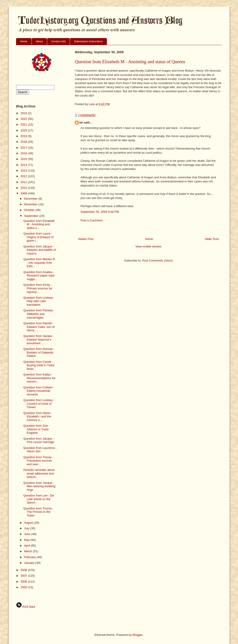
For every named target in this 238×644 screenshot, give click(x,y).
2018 (24, 142)
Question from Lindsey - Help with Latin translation (39, 301)
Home (24, 41)
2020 (24, 130)
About (39, 41)
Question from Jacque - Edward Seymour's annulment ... (39, 339)
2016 (24, 153)
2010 (24, 188)
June (28, 534)
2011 (24, 182)
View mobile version (148, 246)
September (32, 216)
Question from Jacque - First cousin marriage (39, 440)
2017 (24, 148)
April (27, 546)
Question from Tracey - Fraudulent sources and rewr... (38, 461)
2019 (24, 136)
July (27, 528)
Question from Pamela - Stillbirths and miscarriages (39, 314)
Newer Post (86, 239)
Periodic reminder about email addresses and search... (39, 473)
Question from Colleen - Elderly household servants (39, 391)
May (27, 540)
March (29, 551)
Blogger (137, 635)
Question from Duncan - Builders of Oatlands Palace (39, 352)
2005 (24, 587)
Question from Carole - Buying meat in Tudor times (39, 365)
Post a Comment (92, 220)
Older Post (212, 239)
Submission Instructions (88, 41)
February (30, 557)
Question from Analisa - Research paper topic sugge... (39, 276)
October (30, 210)
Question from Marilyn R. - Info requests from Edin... (40, 263)
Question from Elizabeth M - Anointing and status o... (39, 224)
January (30, 563)
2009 (24, 193)
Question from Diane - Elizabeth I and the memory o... (38, 416)
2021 (24, 125)
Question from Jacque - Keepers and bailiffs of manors (40, 250)
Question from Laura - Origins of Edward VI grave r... (38, 237)
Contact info (58, 41)
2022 (24, 119)
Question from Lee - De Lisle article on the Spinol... (39, 499)
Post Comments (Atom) (157, 260)
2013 (24, 171)
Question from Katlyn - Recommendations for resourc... (39, 378)
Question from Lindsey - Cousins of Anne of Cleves (39, 404)
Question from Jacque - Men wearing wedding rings (39, 486)
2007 (24, 576)
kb (81, 122)
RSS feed (26, 607)
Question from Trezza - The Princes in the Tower (38, 512)
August (29, 523)
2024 (24, 113)
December (31, 199)
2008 (24, 570)
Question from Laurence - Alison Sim (40, 450)
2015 (24, 159)
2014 (24, 165)
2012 (24, 176)
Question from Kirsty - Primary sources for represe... (38, 288)
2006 (24, 582)
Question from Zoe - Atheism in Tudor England (36, 429)
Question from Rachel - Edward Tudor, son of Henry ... (39, 327)
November (31, 204)
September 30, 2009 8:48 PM (100, 212)
